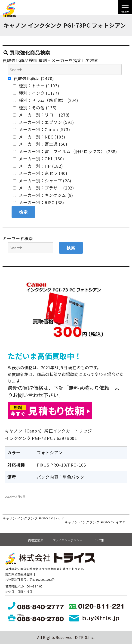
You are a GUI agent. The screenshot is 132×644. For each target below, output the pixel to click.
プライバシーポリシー (68, 540)
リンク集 (98, 540)
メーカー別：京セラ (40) (40, 173)
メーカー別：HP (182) (38, 166)
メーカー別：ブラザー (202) (43, 188)
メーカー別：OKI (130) (38, 158)
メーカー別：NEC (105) (39, 137)
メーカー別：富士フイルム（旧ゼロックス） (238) (65, 151)
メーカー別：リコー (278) (41, 115)
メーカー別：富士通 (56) (40, 144)
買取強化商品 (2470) (31, 78)
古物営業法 (35, 540)
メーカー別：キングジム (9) (43, 195)
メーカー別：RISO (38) (38, 202)
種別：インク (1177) (36, 93)
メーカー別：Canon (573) (41, 129)
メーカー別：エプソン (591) (43, 122)
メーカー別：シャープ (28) (42, 180)
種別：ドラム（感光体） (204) (45, 100)
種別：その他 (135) (35, 107)
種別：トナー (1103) (36, 85)
